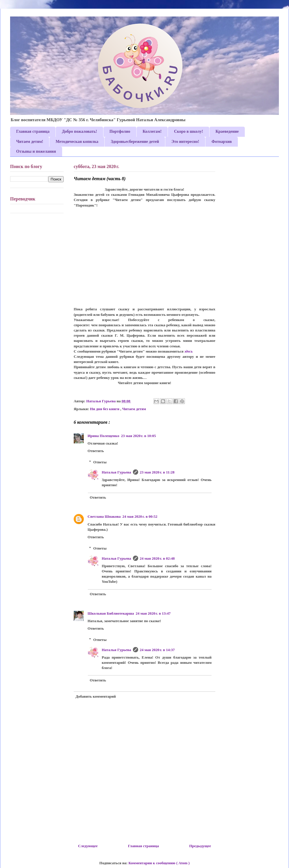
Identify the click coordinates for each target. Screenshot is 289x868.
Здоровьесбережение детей (135, 142)
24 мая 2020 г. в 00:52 (140, 516)
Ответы (100, 462)
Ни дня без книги (105, 409)
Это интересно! (185, 142)
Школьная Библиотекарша (111, 613)
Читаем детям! (30, 142)
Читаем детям (134, 409)
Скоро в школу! (188, 131)
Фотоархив (222, 142)
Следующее (88, 846)
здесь (189, 351)
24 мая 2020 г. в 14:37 (157, 650)
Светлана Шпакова (104, 516)
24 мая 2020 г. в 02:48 (157, 558)
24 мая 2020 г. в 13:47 (153, 613)
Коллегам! (152, 131)
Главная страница (33, 131)
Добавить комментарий (96, 696)
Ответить (96, 451)
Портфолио (120, 131)
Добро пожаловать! (79, 131)
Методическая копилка (77, 142)
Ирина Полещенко (103, 436)
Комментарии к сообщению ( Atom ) (159, 863)
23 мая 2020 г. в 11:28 (157, 472)
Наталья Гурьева (116, 472)
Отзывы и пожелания (36, 151)
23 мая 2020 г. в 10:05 (139, 436)
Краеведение (227, 131)
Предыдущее (200, 846)
